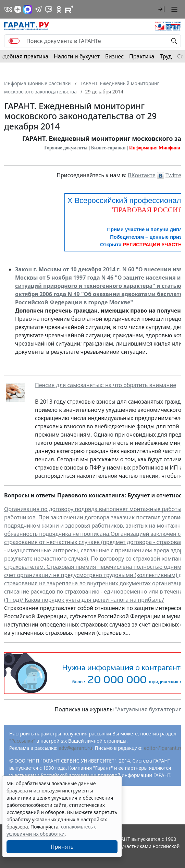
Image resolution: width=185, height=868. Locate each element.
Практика (142, 56)
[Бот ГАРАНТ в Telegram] (49, 9)
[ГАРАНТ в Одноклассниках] (59, 9)
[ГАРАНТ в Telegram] (38, 9)
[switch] (14, 41)
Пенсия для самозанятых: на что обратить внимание (106, 385)
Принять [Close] (62, 847)
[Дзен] (18, 9)
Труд (166, 56)
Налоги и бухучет (77, 56)
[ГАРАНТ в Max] (28, 9)
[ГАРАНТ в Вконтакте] (8, 9)
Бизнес (114, 56)
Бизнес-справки (108, 148)
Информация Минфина (155, 148)
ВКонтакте (141, 175)
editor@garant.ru (163, 748)
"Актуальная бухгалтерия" (150, 709)
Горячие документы (66, 148)
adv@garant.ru (75, 748)
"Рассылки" (22, 741)
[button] (161, 9)
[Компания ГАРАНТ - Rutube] (69, 9)
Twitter (174, 175)
